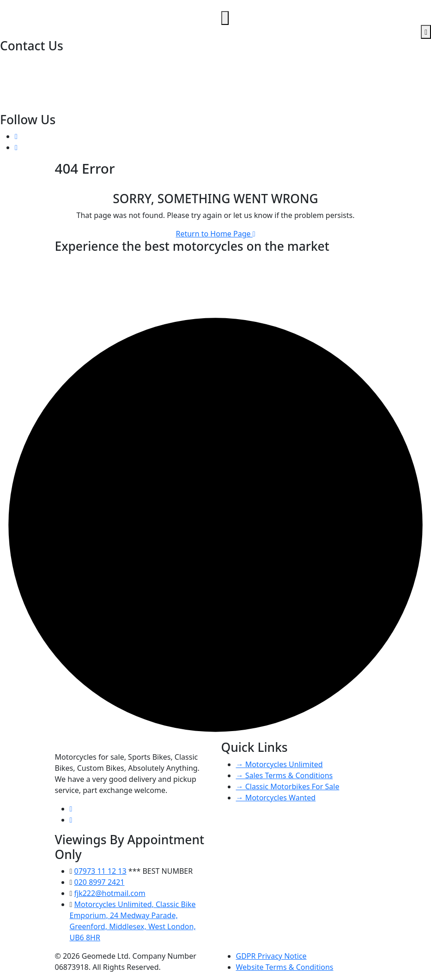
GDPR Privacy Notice (271, 956)
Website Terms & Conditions (285, 967)
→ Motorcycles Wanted (276, 798)
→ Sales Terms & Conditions (285, 775)
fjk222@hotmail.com (36, 85)
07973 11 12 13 (27, 74)
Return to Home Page (215, 234)
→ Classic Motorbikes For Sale (288, 786)
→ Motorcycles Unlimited (279, 764)
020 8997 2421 (26, 63)
